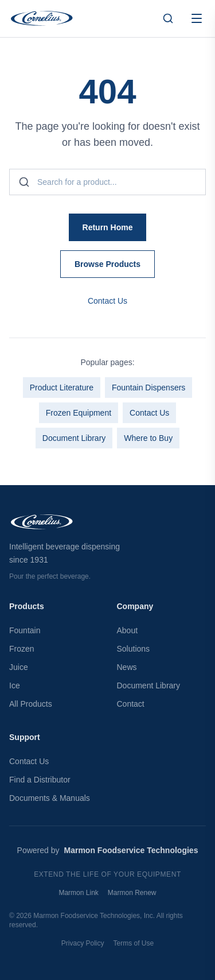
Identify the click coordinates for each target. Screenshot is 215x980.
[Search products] (168, 18)
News (127, 667)
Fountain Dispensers (148, 388)
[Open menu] (197, 18)
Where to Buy (148, 438)
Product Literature (62, 388)
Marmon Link (78, 893)
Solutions (134, 649)
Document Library (74, 438)
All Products (31, 704)
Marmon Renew (132, 893)
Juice (19, 667)
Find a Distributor (40, 780)
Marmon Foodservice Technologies (131, 850)
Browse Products (107, 264)
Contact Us (107, 301)
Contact (131, 704)
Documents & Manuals (50, 798)
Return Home (108, 227)
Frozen (22, 649)
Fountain (25, 630)
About (128, 630)
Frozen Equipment (79, 413)
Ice (15, 685)
